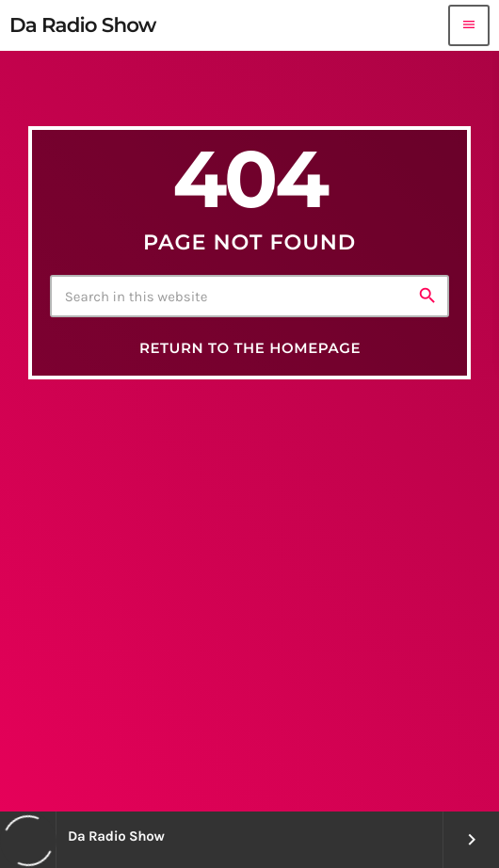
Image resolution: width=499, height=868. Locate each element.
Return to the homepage (250, 348)
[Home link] (83, 25)
